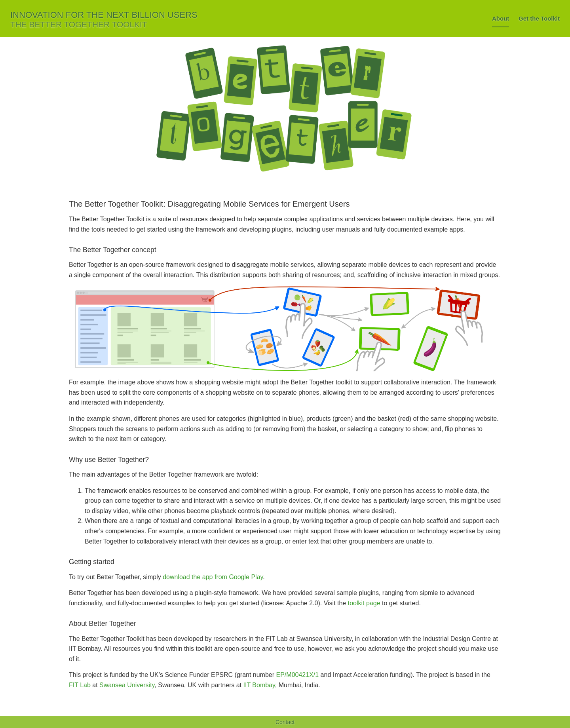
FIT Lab (80, 685)
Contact (285, 722)
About (501, 18)
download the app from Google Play (213, 577)
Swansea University (127, 685)
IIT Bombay (259, 685)
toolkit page (364, 603)
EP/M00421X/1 (298, 675)
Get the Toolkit (539, 18)
